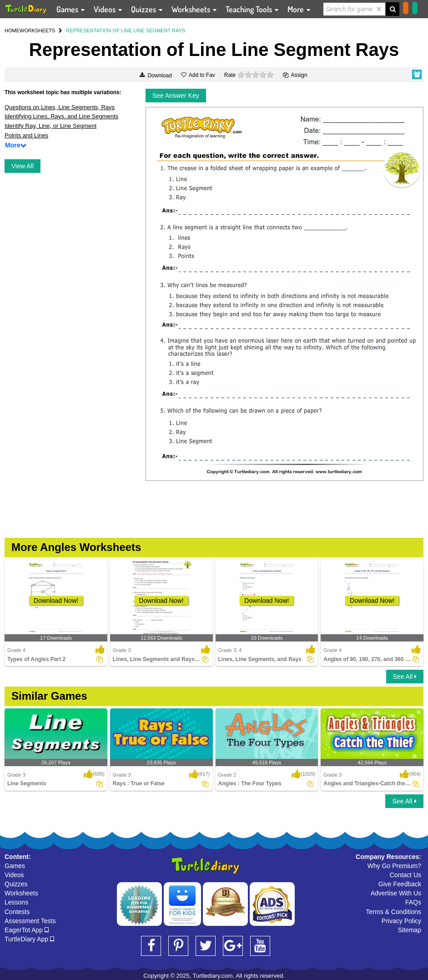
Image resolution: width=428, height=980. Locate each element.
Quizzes (16, 884)
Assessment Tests (30, 921)
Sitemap (410, 930)
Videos (14, 875)
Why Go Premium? (394, 866)
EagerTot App (27, 930)
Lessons (16, 902)
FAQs (413, 902)
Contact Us (405, 875)
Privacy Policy (401, 921)
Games (15, 866)
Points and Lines (26, 135)
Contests (17, 912)
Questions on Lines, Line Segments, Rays (60, 107)
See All (405, 677)
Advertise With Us (396, 893)
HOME (12, 30)
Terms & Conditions (394, 912)
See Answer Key (176, 96)
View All (23, 166)
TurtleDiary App (29, 939)
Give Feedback (400, 884)
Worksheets (21, 893)
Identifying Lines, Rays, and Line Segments (61, 116)
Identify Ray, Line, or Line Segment (50, 126)
